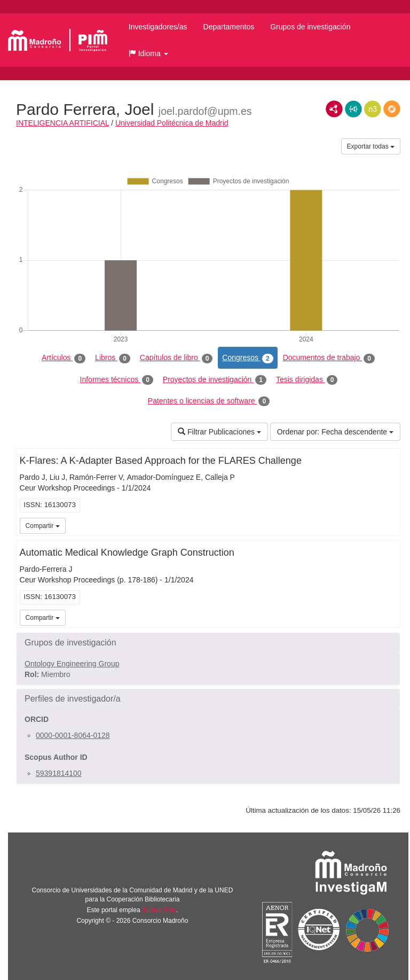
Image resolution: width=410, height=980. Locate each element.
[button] (148, 53)
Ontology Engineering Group (72, 664)
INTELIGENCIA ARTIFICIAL (62, 123)
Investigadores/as (158, 27)
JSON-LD (353, 109)
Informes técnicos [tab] (117, 380)
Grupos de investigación (310, 27)
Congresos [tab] (247, 358)
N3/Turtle (373, 109)
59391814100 (59, 773)
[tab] (208, 643)
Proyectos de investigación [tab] (215, 380)
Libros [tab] (113, 358)
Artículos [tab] (64, 358)
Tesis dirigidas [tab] (307, 380)
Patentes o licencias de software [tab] (209, 401)
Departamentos (229, 27)
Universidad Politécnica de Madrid (172, 123)
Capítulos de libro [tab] (176, 358)
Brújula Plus (159, 910)
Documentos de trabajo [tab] (329, 358)
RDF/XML (334, 109)
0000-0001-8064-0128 (73, 735)
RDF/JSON (392, 109)
